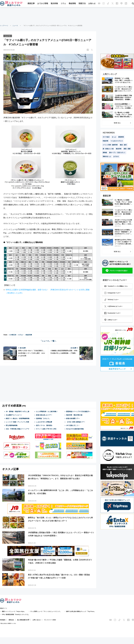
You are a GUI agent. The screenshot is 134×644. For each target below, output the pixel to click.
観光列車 (119, 149)
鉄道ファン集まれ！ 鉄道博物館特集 (18, 418)
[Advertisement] (67, 16)
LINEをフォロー (111, 320)
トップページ (4, 26)
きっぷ (114, 137)
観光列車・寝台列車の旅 (74, 415)
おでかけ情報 (43, 4)
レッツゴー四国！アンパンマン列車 (17, 422)
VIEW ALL (117, 123)
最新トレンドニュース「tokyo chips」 (14, 611)
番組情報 (72, 4)
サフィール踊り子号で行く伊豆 (46, 429)
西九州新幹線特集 (12, 425)
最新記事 (31, 4)
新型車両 (121, 137)
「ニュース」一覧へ (48, 341)
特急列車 (105, 141)
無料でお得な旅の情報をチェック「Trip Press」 (81, 611)
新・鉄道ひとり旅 (108, 149)
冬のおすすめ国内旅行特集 (75, 429)
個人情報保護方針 (22, 620)
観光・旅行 (123, 145)
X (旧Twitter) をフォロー (113, 306)
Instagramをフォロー (112, 293)
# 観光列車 (28, 335)
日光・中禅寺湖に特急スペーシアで (17, 429)
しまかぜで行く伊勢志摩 (44, 422)
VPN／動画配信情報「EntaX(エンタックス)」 (16, 614)
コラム (63, 4)
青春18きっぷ (107, 156)
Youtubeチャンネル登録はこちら (116, 286)
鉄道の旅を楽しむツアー (44, 415)
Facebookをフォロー (112, 313)
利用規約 (3, 620)
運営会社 (11, 620)
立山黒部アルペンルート (14, 415)
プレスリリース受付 (50, 620)
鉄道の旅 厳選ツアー (73, 418)
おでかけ (116, 156)
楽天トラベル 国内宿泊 (44, 425)
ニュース (15, 26)
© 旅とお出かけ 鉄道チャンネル (8, 623)
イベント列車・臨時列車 (110, 145)
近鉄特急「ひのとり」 (43, 418)
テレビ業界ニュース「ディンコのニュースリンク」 (46, 611)
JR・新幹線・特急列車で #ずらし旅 (18, 411)
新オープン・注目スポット (117, 153)
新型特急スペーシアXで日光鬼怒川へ (78, 411)
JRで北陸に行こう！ (73, 425)
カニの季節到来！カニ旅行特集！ (47, 411)
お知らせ (92, 4)
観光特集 (54, 4)
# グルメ (21, 335)
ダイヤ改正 (106, 137)
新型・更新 (127, 149)
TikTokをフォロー (111, 300)
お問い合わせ (37, 620)
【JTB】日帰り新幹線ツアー (76, 422)
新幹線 (105, 153)
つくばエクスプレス (117, 141)
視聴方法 (82, 4)
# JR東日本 (13, 335)
